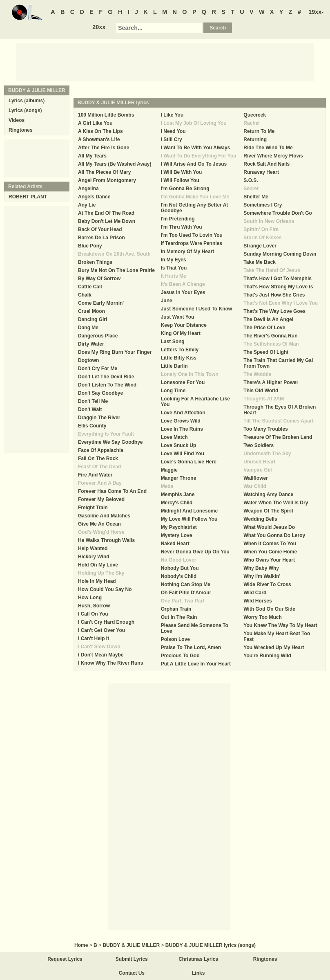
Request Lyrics (65, 959)
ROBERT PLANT (28, 197)
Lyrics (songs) (25, 110)
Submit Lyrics (132, 959)
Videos (17, 120)
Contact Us (132, 973)
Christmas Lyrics (198, 959)
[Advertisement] (165, 62)
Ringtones (21, 130)
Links (198, 973)
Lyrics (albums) (27, 101)
